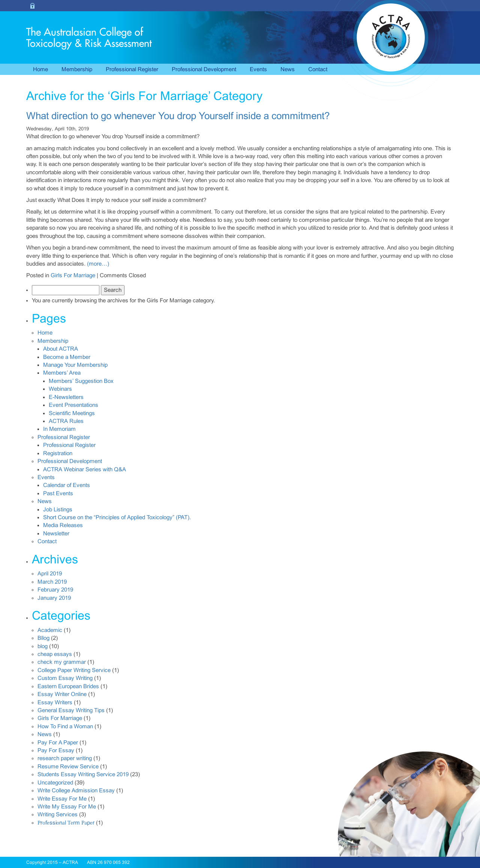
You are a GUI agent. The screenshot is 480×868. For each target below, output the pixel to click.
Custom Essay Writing (65, 678)
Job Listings (58, 509)
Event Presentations (73, 405)
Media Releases (63, 525)
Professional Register (132, 69)
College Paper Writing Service (74, 670)
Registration (58, 453)
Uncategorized (55, 783)
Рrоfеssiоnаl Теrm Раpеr (66, 823)
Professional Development (204, 69)
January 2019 (54, 598)
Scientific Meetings (72, 413)
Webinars (60, 389)
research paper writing (65, 758)
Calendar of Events (67, 485)
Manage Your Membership (75, 365)
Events (258, 69)
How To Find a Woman (65, 726)
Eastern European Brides (68, 686)
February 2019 (55, 590)
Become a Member (67, 357)
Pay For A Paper (58, 743)
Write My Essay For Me (67, 807)
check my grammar (62, 662)
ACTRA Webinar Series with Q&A (85, 469)
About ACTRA (61, 349)
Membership (77, 69)
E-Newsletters (66, 397)
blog (43, 646)
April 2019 (50, 574)
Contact (318, 69)
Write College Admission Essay (76, 790)
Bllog (43, 638)
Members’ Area (62, 373)
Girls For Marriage (73, 275)
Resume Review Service (68, 766)
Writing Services (58, 814)
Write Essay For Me (62, 799)
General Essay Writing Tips (71, 710)
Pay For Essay (56, 750)
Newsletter (56, 533)
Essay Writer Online (62, 694)
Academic (50, 630)
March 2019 (52, 582)
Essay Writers (55, 702)
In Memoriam (59, 429)
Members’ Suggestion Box (81, 381)
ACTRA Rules (66, 421)
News (288, 69)
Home (40, 69)
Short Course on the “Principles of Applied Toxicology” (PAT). (117, 517)
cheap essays (55, 654)
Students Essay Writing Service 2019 (83, 774)
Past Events (58, 493)
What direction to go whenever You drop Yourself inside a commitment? (178, 116)
